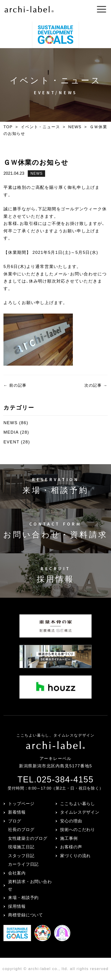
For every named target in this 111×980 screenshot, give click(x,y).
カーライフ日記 (23, 864)
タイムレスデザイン (80, 812)
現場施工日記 (21, 847)
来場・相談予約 (23, 898)
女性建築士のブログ (28, 838)
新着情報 (17, 812)
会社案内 (17, 873)
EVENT (11, 442)
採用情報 (17, 906)
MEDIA (11, 432)
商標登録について (26, 915)
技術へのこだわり (78, 830)
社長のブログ (21, 830)
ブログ (15, 821)
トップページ (21, 804)
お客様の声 (71, 847)
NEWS (37, 173)
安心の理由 (71, 821)
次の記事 (96, 385)
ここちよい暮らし (78, 804)
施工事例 (69, 838)
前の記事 (15, 385)
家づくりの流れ (75, 856)
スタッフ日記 (21, 856)
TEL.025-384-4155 (55, 779)
